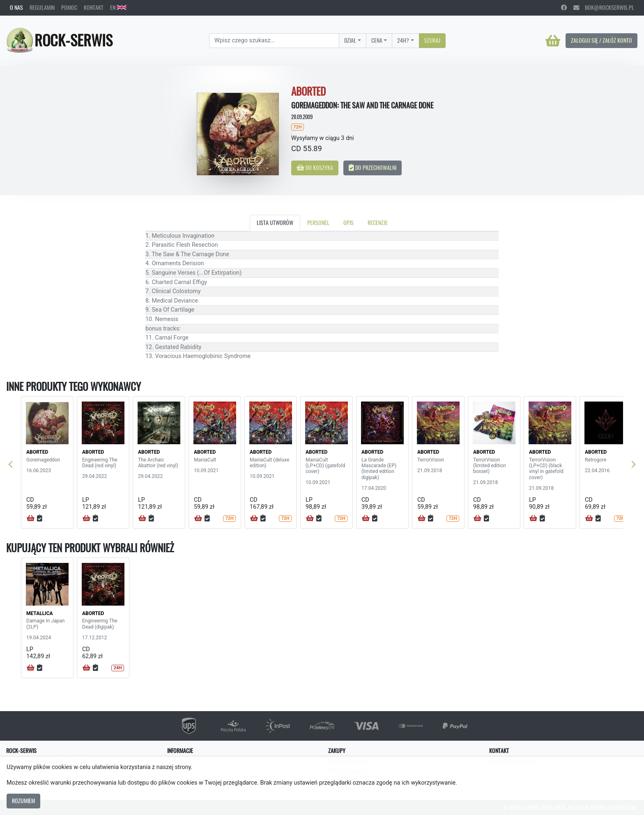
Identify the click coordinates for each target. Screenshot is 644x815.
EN (118, 7)
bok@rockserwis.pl (604, 7)
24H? (403, 40)
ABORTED (37, 452)
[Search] (274, 41)
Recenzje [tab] (378, 223)
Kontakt (94, 7)
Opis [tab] (348, 223)
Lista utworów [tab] (275, 223)
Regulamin (42, 7)
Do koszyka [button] (315, 168)
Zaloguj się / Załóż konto (601, 40)
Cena (377, 40)
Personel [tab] (318, 223)
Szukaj (432, 40)
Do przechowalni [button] (373, 168)
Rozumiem (23, 801)
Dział (350, 40)
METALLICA (40, 613)
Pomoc (69, 7)
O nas (16, 7)
